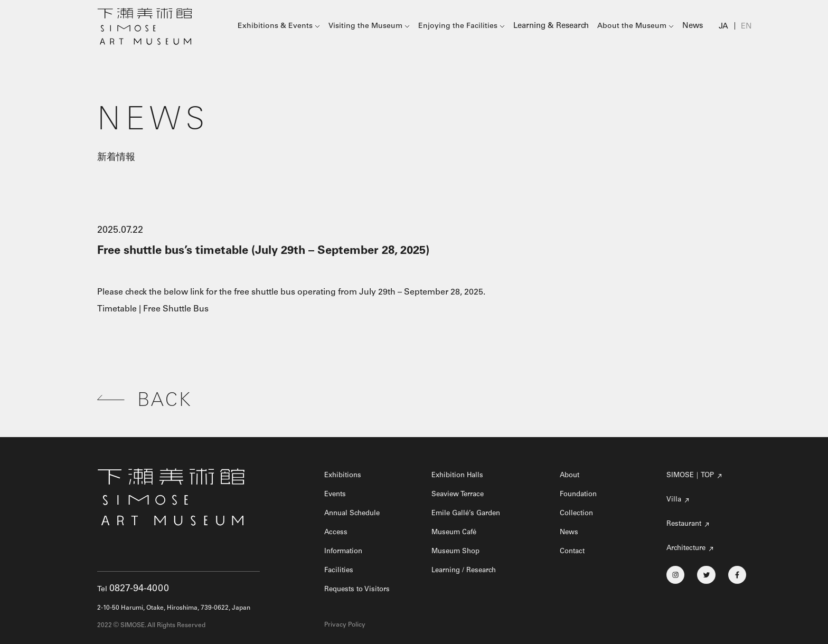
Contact (573, 552)
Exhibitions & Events (279, 27)
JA (724, 27)
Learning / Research (466, 571)
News (694, 27)
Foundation (581, 495)
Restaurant (686, 524)
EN (747, 27)
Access (336, 533)
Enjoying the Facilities (462, 27)
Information (345, 552)
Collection (578, 514)
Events (336, 495)
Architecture (688, 548)
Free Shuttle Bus (176, 309)
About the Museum (633, 27)
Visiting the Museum (369, 27)
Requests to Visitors (359, 590)
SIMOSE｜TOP (692, 476)
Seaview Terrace (460, 495)
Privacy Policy (345, 624)
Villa (674, 500)
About (571, 476)
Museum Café (456, 533)
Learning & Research (554, 27)
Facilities (340, 571)
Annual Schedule (355, 514)
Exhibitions (345, 476)
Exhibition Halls (460, 476)
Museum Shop (458, 552)
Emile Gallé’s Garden (469, 514)
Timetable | (120, 309)
